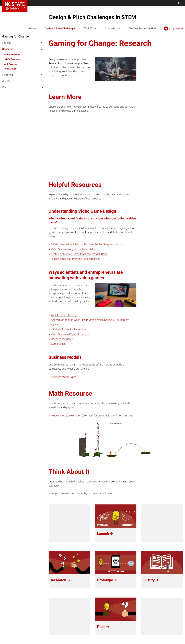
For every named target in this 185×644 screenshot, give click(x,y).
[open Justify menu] (42, 81)
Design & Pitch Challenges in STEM (93, 17)
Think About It (10, 69)
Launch (7, 43)
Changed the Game (62, 339)
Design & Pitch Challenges (60, 29)
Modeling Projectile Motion (66, 416)
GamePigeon (58, 344)
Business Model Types (64, 377)
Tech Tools (90, 29)
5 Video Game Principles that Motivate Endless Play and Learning (88, 244)
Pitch (5, 87)
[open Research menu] (42, 49)
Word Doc (116, 416)
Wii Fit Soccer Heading (64, 315)
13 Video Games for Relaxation (68, 329)
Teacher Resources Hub (142, 29)
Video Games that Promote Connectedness (76, 259)
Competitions (113, 29)
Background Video (12, 54)
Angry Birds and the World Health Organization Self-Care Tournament (90, 320)
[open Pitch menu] (42, 87)
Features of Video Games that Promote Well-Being (79, 254)
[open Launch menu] (42, 43)
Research (8, 49)
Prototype (8, 75)
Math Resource (11, 64)
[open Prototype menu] (42, 75)
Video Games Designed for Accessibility (73, 249)
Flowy (54, 325)
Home (33, 29)
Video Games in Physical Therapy (70, 334)
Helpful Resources (12, 59)
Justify (6, 81)
